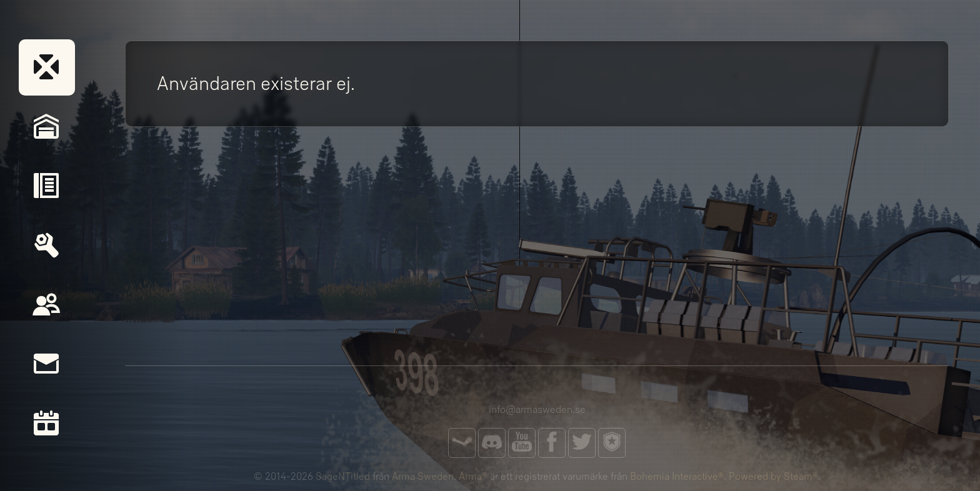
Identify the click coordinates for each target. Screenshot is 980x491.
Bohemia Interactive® (677, 476)
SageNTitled (343, 476)
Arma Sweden (423, 476)
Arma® (473, 476)
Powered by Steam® (773, 476)
